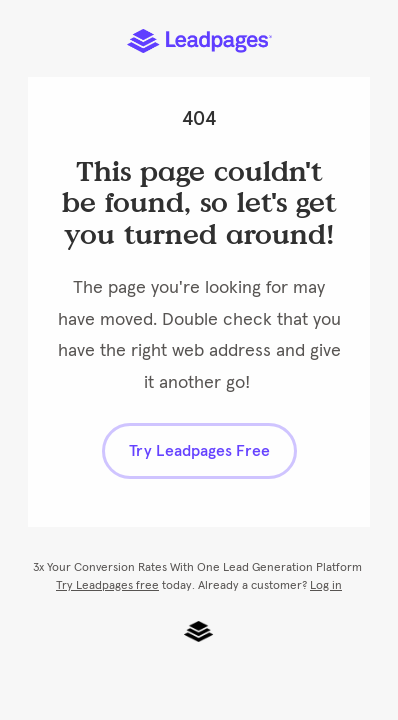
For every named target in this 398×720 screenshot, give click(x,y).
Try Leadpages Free (199, 451)
